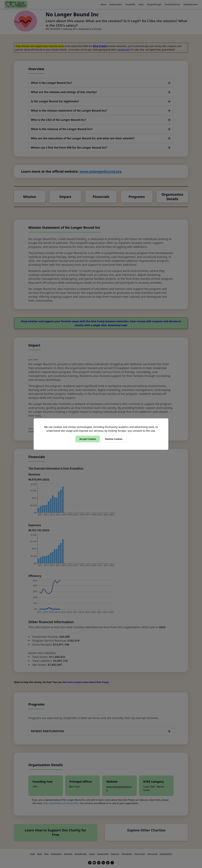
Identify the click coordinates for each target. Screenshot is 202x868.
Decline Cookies (114, 439)
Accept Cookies (88, 439)
